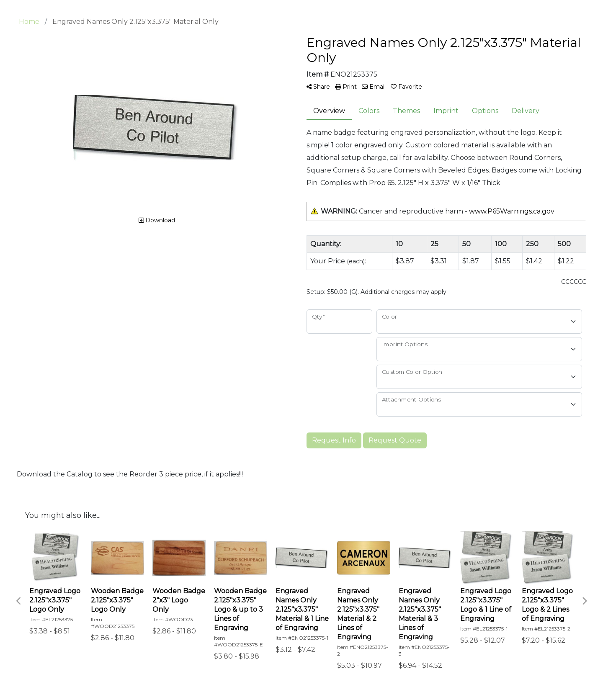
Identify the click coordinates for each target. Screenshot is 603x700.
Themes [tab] (406, 111)
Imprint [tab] (446, 111)
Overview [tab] (329, 111)
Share (318, 87)
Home (29, 22)
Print (346, 87)
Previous (19, 601)
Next (584, 601)
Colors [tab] (369, 111)
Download (157, 220)
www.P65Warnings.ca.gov (512, 211)
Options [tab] (485, 111)
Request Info (334, 440)
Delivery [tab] (526, 111)
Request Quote (395, 440)
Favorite (406, 87)
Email (374, 87)
